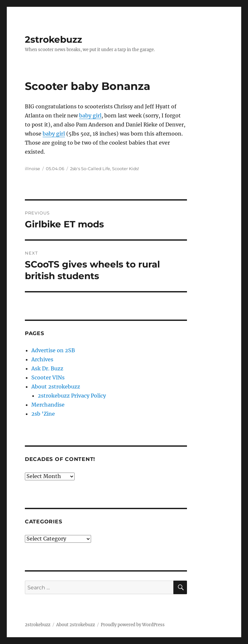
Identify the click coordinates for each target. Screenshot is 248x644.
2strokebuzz (53, 39)
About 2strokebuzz (56, 387)
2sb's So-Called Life (90, 169)
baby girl (90, 115)
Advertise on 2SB (53, 350)
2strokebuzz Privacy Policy (72, 396)
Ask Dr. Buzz (47, 368)
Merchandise (48, 405)
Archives (42, 359)
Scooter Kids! (125, 169)
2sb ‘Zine (43, 414)
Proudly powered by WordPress (133, 625)
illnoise (32, 169)
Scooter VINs (48, 377)
